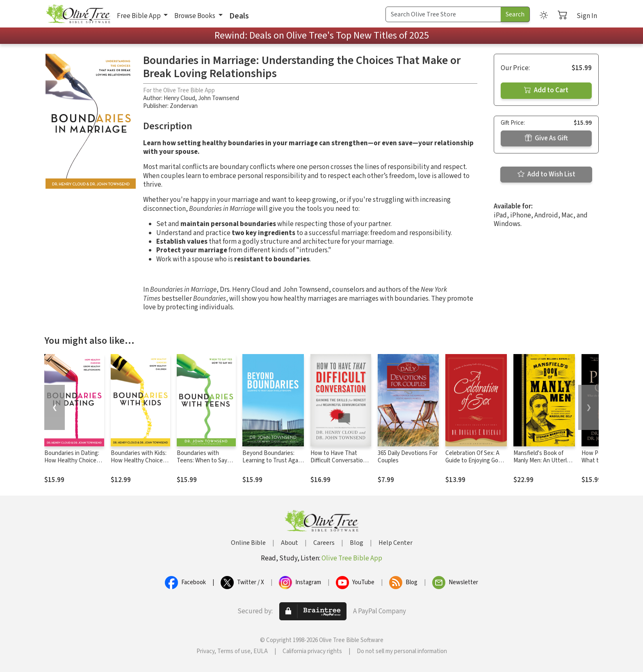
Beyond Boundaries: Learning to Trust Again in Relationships (272, 461)
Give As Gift (546, 138)
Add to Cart (546, 90)
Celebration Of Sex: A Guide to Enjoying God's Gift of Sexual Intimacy (475, 461)
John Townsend (219, 98)
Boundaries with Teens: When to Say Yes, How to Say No (202, 461)
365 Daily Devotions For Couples (408, 457)
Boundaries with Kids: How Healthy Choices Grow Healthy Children (139, 461)
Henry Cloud (179, 98)
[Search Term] (443, 14)
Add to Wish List (546, 174)
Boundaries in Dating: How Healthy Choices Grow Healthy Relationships (72, 465)
